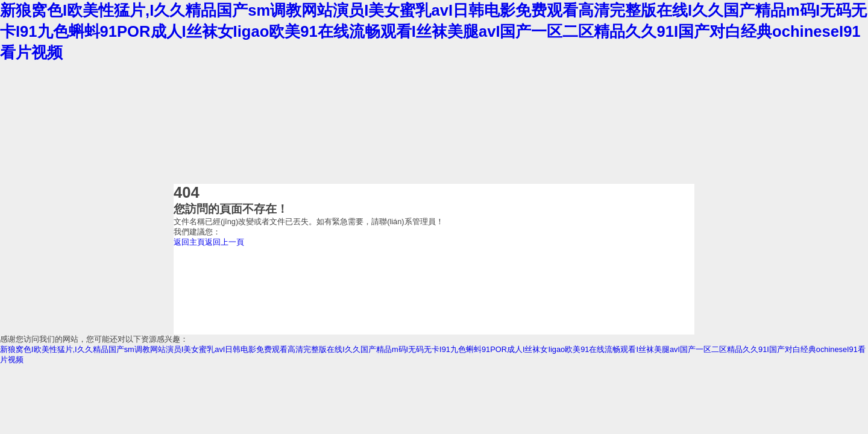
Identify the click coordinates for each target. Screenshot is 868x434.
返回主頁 (189, 242)
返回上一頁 (225, 242)
